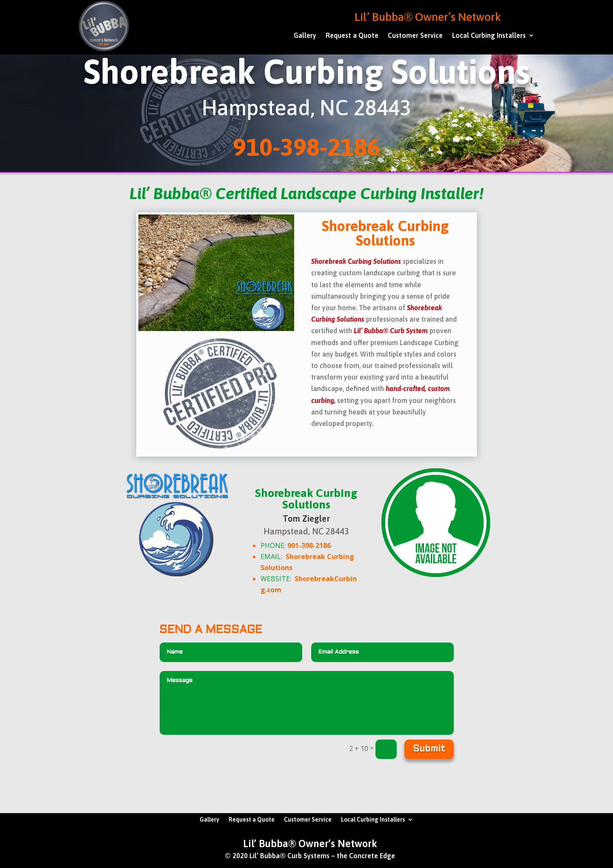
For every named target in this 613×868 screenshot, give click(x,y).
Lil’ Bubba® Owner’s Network (428, 17)
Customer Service (415, 36)
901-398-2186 (309, 545)
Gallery (305, 36)
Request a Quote (352, 36)
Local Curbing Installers (489, 36)
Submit (429, 749)
